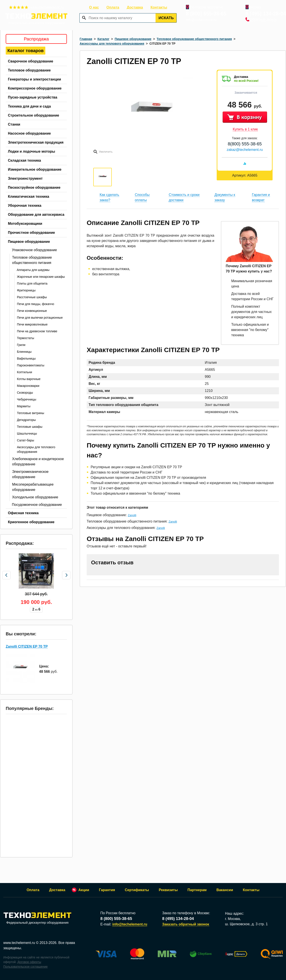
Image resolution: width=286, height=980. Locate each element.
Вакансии (225, 890)
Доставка (135, 7)
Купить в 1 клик (245, 129)
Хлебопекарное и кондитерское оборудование (38, 462)
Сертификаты (137, 890)
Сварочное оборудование (31, 61)
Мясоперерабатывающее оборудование (33, 487)
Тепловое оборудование (29, 70)
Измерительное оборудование (35, 169)
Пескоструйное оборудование (34, 187)
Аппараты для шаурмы (33, 270)
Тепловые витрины (31, 413)
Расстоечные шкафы (32, 297)
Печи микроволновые (32, 324)
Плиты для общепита (32, 283)
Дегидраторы (26, 420)
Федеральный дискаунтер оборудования (37, 919)
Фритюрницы (26, 290)
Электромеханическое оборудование (30, 474)
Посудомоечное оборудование (37, 505)
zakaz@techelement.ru (245, 150)
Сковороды (25, 393)
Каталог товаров (26, 51)
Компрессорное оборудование (35, 88)
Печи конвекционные (32, 311)
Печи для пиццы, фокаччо (36, 304)
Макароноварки (28, 386)
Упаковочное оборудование (34, 250)
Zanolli (132, 515)
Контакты (159, 7)
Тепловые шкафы (30, 427)
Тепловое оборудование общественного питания (32, 260)
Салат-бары (26, 440)
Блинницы (24, 352)
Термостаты (26, 338)
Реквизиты (168, 890)
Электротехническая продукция (36, 142)
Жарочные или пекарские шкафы (41, 277)
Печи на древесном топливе (37, 331)
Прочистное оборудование (31, 233)
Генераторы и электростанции (34, 79)
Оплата (113, 7)
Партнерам (197, 890)
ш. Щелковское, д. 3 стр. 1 (246, 924)
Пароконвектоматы (31, 365)
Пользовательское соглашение (26, 967)
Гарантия (107, 890)
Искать (166, 18)
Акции (84, 890)
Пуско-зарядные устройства (33, 97)
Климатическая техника (28, 197)
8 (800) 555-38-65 (206, 14)
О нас (94, 7)
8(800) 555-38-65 (245, 144)
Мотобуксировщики (25, 224)
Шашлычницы (27, 433)
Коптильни (25, 372)
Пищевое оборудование (29, 242)
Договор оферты (29, 962)
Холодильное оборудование (35, 497)
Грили (21, 345)
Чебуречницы (27, 399)
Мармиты (24, 406)
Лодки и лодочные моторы (31, 151)
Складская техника (24, 160)
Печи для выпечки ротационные (40, 318)
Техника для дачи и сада (29, 106)
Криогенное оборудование (31, 522)
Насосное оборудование (29, 133)
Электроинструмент (25, 178)
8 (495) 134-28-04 (266, 14)
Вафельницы (26, 358)
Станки (14, 124)
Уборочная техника (25, 206)
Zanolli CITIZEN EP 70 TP (27, 646)
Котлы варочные (29, 379)
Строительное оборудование (34, 115)
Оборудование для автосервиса (36, 215)
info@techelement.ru (201, 20)
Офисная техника (23, 513)
